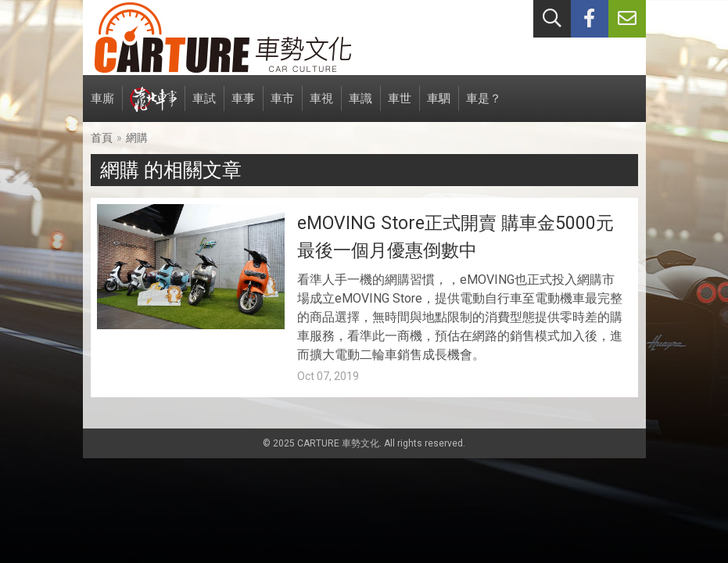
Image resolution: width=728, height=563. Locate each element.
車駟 (439, 107)
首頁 (102, 138)
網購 (137, 138)
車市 (282, 107)
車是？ (484, 107)
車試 (204, 107)
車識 (360, 107)
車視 (321, 107)
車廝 (102, 107)
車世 (400, 107)
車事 (243, 107)
